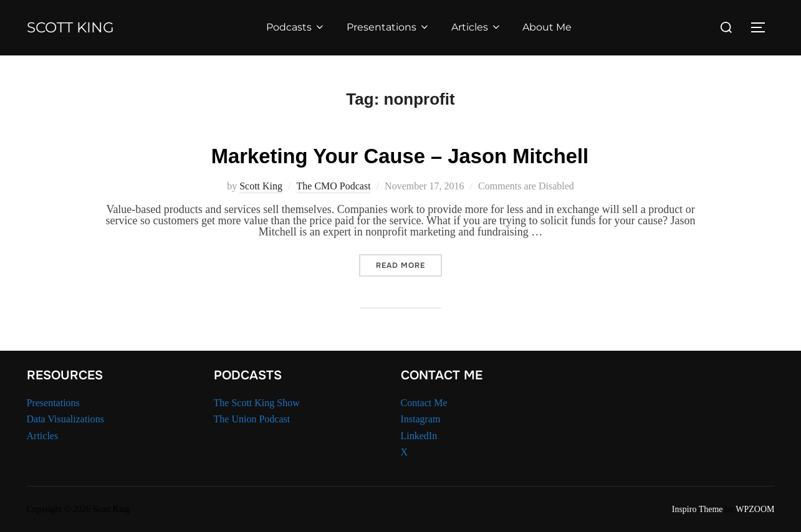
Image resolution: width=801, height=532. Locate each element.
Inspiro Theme (698, 508)
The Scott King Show (257, 401)
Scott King (76, 27)
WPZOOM (755, 508)
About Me (553, 27)
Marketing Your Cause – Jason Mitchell (400, 154)
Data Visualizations (66, 418)
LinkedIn (419, 435)
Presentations (394, 27)
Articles (482, 27)
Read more (409, 264)
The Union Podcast (252, 418)
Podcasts (302, 27)
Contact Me (424, 401)
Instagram (421, 418)
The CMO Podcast (334, 185)
